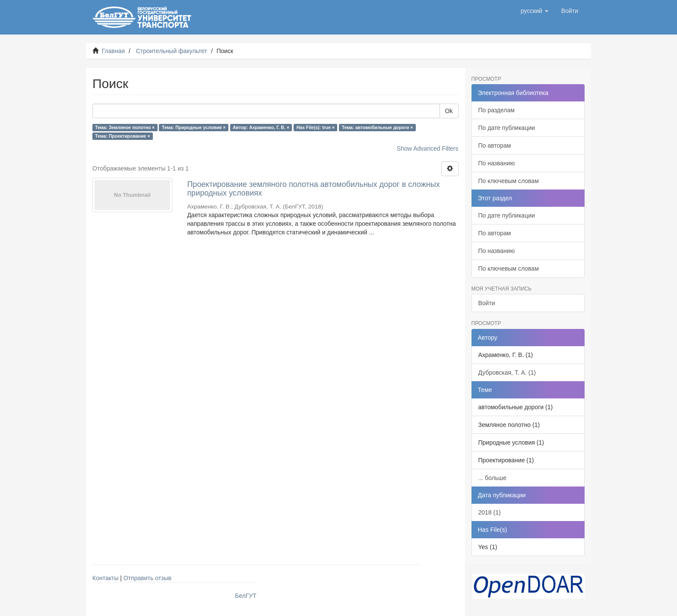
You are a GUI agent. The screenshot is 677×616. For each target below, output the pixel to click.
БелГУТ (246, 596)
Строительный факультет (172, 51)
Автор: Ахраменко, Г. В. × (261, 127)
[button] (535, 11)
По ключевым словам (509, 181)
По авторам (495, 145)
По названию (497, 163)
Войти (487, 303)
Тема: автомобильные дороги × (378, 127)
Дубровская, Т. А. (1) (507, 373)
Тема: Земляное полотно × (125, 127)
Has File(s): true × (316, 127)
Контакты (105, 578)
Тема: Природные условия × (194, 127)
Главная (113, 51)
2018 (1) (490, 512)
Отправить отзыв (147, 578)
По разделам (497, 110)
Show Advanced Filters (427, 148)
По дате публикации (507, 128)
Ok (449, 111)
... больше (493, 478)
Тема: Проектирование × (122, 136)
